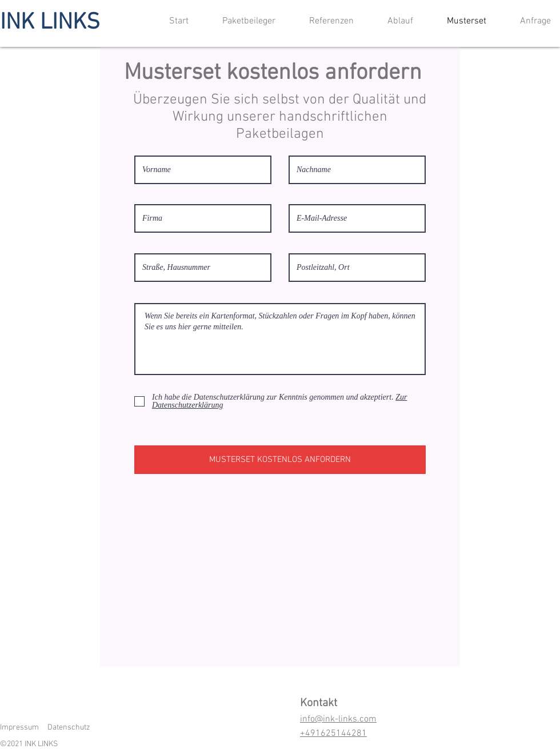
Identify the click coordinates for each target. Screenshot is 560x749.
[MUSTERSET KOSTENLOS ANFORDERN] (280, 460)
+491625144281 (333, 734)
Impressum (19, 728)
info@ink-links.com (338, 719)
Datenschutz (69, 728)
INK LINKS (50, 23)
